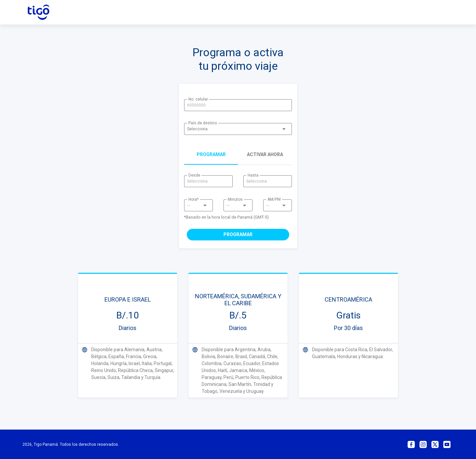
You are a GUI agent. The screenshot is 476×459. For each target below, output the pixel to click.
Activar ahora (265, 154)
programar (211, 154)
